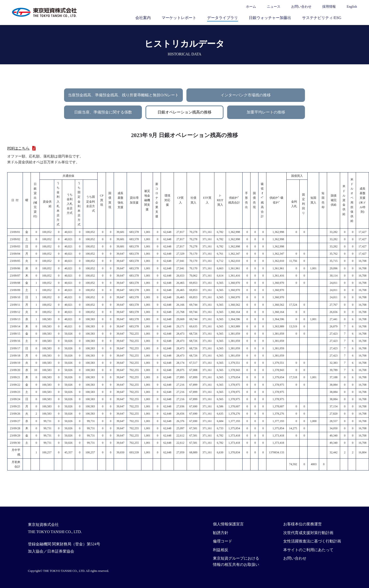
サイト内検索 (355, 18)
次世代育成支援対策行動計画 (308, 533)
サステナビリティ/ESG (322, 18)
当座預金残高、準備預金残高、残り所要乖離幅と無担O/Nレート (123, 95)
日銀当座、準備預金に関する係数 (103, 112)
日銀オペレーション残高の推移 (184, 112)
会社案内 (143, 18)
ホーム (251, 7)
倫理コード (223, 541)
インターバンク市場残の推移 (246, 95)
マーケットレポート (179, 18)
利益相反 (221, 550)
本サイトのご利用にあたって (308, 550)
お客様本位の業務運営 (303, 524)
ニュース (274, 7)
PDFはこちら (18, 148)
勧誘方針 (221, 533)
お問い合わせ (301, 7)
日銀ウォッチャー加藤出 (270, 18)
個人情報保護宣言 (228, 524)
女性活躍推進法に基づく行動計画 (312, 541)
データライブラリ (223, 18)
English (352, 7)
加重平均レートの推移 (266, 112)
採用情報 (329, 7)
